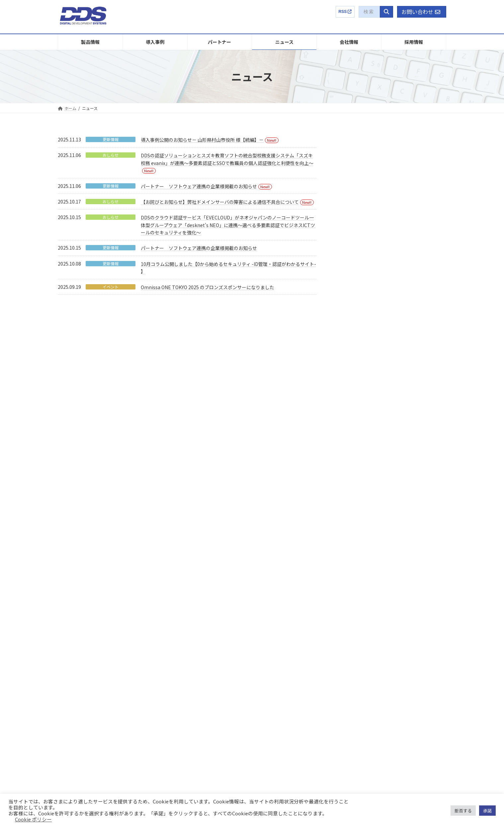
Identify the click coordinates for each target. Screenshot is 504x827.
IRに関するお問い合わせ (287, 741)
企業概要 (269, 602)
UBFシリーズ (77, 717)
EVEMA (72, 637)
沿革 (269, 660)
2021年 (351, 503)
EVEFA (71, 648)
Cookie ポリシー (33, 819)
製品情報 (70, 602)
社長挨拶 (273, 637)
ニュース (169, 637)
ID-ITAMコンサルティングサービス (96, 729)
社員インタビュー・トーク (388, 625)
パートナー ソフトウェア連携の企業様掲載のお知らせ (199, 186)
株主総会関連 (277, 717)
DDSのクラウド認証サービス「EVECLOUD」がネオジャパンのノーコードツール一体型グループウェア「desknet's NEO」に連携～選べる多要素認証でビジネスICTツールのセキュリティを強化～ (228, 225)
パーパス (273, 648)
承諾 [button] (487, 811)
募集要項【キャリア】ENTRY (395, 660)
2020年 (351, 517)
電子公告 (273, 729)
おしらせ (111, 155)
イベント (111, 287)
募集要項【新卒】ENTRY (391, 648)
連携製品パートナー (179, 625)
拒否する (463, 811)
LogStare (74, 694)
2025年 (351, 449)
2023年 (351, 476)
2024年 (351, 462)
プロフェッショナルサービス (92, 741)
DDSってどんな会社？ (384, 613)
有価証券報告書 (279, 694)
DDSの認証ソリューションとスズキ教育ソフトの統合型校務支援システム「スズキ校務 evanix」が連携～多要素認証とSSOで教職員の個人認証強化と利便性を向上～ (392, 273)
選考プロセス (377, 637)
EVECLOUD (76, 613)
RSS (345, 12)
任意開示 (273, 706)
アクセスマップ (279, 671)
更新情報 (111, 139)
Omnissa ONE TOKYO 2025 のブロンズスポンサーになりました (208, 287)
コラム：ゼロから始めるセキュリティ (394, 693)
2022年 (351, 490)
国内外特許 (275, 625)
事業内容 (273, 613)
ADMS (71, 683)
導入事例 (169, 602)
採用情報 (369, 602)
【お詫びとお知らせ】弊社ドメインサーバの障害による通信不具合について (220, 202)
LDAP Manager (79, 671)
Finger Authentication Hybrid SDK (96, 706)
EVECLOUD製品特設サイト (384, 682)
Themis (72, 625)
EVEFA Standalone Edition (89, 660)
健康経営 (273, 683)
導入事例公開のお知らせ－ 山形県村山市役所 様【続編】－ (202, 140)
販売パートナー (175, 613)
